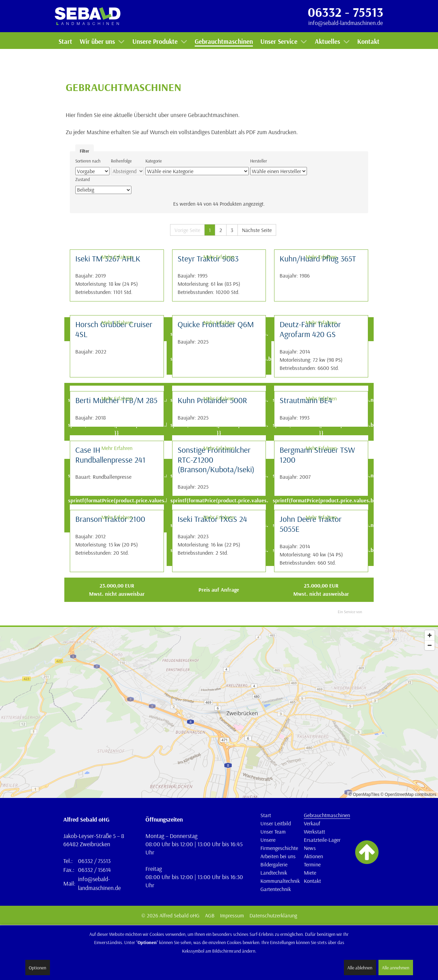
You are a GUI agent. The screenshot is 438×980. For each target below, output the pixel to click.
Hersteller (259, 161)
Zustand (83, 179)
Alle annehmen (396, 968)
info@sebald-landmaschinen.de (346, 23)
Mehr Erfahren (117, 257)
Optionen (37, 968)
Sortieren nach (88, 161)
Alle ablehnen (360, 968)
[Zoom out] (430, 645)
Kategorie (154, 161)
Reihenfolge (121, 161)
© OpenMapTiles (364, 795)
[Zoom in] (430, 635)
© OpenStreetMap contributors (408, 795)
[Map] (219, 712)
